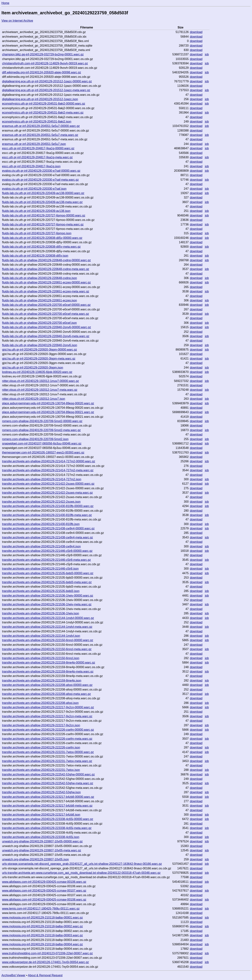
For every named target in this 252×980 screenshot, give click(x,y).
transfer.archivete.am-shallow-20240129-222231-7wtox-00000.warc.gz (48, 752)
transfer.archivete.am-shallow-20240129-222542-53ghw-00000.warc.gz (48, 774)
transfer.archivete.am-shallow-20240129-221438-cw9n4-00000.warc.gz (48, 528)
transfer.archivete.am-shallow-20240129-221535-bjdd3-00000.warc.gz (48, 573)
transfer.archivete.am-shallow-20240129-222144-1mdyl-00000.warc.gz (48, 618)
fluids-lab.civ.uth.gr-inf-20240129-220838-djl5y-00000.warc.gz (42, 238)
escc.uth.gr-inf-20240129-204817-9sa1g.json (31, 166)
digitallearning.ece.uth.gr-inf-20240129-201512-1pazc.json (40, 99)
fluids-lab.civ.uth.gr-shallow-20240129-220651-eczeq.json (39, 300)
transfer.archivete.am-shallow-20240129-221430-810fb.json (41, 524)
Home (5, 3)
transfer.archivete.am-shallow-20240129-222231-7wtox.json (41, 770)
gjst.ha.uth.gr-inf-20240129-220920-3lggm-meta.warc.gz (39, 359)
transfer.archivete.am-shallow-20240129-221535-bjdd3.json (41, 591)
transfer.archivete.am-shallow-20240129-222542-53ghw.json (41, 792)
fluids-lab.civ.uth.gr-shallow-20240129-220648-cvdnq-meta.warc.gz (46, 269)
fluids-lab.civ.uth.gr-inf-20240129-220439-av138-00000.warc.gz (43, 193)
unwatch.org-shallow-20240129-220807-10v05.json (35, 859)
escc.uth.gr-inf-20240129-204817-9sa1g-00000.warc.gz (38, 148)
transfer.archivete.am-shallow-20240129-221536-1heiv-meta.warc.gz (47, 604)
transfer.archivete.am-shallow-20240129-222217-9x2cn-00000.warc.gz (48, 707)
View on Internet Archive (17, 21)
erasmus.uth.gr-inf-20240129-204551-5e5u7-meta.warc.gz (40, 135)
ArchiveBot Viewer (13, 975)
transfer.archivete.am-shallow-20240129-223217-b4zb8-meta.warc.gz (47, 806)
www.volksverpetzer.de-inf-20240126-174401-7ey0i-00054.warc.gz (45, 962)
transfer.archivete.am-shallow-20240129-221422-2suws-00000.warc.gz (48, 484)
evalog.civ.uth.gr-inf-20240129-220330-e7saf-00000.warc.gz (41, 171)
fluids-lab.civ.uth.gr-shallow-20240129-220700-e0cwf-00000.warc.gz (46, 305)
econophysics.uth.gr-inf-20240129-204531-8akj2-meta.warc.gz (43, 113)
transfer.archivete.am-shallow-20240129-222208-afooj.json (40, 703)
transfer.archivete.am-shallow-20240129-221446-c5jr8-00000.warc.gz (47, 551)
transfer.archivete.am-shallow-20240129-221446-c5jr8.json (40, 569)
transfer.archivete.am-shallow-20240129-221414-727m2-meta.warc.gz (48, 470)
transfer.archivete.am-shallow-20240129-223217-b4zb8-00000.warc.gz (48, 797)
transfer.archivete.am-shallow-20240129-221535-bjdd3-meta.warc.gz (47, 582)
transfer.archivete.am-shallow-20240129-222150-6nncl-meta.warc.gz (47, 649)
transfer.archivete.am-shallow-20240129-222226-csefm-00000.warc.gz (48, 730)
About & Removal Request (45, 975)
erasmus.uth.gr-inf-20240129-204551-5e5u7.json (34, 144)
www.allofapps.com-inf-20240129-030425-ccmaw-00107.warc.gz (44, 891)
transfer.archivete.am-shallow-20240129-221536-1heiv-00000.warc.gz (48, 596)
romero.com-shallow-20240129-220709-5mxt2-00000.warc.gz (42, 421)
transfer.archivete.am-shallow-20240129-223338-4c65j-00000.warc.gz (48, 819)
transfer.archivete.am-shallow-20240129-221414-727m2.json (42, 479)
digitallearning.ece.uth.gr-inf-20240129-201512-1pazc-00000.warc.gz (47, 81)
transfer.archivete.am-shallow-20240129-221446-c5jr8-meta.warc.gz (46, 560)
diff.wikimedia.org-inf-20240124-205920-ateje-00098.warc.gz (41, 72)
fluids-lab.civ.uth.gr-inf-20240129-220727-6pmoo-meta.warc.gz (43, 224)
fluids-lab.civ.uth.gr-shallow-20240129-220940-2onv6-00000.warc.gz (46, 327)
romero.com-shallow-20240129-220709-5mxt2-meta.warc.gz (41, 430)
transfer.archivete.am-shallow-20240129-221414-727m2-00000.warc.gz (49, 461)
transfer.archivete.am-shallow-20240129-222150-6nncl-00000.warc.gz (48, 640)
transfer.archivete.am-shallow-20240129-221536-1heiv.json (41, 613)
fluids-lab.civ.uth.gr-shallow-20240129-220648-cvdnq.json (39, 278)
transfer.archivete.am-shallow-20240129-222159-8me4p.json (42, 681)
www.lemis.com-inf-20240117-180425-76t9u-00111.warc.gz (41, 909)
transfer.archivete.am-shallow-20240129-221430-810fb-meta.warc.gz (47, 515)
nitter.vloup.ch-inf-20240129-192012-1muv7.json (33, 399)
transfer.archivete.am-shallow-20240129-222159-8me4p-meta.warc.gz (48, 672)
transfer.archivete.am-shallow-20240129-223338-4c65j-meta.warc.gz (47, 828)
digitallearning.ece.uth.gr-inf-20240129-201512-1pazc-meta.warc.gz (46, 90)
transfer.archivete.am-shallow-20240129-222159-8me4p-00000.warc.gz (49, 663)
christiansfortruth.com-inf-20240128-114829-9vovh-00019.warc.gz (45, 63)
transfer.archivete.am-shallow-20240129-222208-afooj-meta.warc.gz (46, 694)
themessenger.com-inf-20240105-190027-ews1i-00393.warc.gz (43, 452)
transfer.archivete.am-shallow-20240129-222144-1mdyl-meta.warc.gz (47, 627)
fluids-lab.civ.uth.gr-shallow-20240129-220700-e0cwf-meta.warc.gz (46, 314)
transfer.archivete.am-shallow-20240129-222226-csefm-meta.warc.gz (47, 739)
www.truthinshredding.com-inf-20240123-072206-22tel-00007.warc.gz (47, 953)
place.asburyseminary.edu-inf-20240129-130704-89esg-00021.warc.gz (48, 412)
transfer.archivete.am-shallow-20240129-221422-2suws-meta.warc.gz (47, 493)
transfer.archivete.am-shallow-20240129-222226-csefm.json (41, 747)
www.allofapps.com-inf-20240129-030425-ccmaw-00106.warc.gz (44, 882)
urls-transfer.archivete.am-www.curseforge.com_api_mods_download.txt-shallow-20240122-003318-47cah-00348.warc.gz (81, 873)
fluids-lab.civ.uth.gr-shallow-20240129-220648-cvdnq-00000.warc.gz (46, 260)
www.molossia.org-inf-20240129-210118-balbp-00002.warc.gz (42, 926)
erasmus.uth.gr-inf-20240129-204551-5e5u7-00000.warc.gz (41, 126)
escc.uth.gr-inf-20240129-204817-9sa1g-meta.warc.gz (37, 157)
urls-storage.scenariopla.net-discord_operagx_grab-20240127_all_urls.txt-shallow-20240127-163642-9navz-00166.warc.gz (82, 864)
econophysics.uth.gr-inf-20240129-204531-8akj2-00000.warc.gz (44, 104)
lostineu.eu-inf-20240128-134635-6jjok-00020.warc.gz (37, 372)
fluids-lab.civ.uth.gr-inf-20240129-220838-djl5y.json (35, 256)
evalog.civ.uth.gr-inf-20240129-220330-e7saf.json (34, 189)
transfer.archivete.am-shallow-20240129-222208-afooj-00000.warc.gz (47, 685)
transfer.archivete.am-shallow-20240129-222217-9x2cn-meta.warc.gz (47, 716)
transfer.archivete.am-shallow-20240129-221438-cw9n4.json (41, 546)
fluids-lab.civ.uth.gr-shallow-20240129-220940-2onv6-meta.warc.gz (46, 336)
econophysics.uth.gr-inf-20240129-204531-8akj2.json (37, 122)
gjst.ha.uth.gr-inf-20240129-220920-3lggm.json (33, 368)
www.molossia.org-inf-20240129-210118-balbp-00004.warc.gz (42, 944)
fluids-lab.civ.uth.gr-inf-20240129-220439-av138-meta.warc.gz (42, 202)
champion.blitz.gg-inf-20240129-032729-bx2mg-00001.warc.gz (43, 54)
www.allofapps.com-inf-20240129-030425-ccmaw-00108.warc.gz (44, 900)
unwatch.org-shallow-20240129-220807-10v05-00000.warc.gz (42, 841)
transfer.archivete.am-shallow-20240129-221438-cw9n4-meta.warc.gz (47, 537)
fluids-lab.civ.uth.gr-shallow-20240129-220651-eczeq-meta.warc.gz (46, 291)
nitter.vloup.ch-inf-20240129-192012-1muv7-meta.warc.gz (40, 390)
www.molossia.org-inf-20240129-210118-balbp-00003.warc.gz (42, 935)
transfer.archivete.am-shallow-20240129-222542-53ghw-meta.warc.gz (48, 783)
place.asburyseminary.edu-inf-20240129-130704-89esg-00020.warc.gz (48, 403)
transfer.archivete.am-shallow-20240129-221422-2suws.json (41, 502)
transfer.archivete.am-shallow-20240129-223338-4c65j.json (41, 837)
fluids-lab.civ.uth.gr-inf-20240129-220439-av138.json (36, 211)
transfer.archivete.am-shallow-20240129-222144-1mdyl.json (41, 636)
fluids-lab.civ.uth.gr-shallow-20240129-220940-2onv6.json (40, 345)
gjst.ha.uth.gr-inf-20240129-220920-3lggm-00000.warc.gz (39, 350)
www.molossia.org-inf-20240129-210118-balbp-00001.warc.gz (42, 918)
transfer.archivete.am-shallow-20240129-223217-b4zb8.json (41, 815)
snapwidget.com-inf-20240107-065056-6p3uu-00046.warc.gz (42, 443)
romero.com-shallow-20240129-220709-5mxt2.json (35, 439)
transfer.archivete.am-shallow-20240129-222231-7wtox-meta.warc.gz (47, 761)
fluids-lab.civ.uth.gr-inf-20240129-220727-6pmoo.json (37, 233)
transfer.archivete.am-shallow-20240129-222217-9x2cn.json (41, 725)
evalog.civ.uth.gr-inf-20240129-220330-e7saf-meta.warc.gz (40, 180)
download (196, 32)
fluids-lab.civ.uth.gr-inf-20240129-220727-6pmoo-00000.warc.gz (44, 215)
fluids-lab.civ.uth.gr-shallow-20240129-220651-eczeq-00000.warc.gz (46, 282)
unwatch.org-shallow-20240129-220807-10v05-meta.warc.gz (41, 850)
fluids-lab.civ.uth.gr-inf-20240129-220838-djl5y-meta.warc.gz (41, 247)
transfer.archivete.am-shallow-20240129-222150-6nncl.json (41, 658)
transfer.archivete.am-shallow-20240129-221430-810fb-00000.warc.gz (48, 506)
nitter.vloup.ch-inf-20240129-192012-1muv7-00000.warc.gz (40, 381)
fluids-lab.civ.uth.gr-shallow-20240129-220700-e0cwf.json (39, 323)
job (207, 54)
